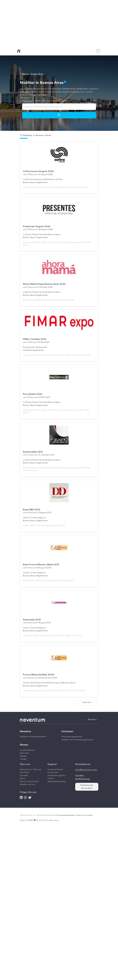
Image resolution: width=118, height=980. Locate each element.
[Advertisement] (59, 23)
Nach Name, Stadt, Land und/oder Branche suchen (47, 101)
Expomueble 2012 (33, 452)
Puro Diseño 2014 (33, 394)
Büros (23, 778)
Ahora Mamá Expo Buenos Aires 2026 (44, 284)
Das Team (25, 772)
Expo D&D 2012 (32, 510)
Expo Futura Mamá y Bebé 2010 (41, 565)
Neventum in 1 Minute (30, 770)
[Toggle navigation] (98, 51)
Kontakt (24, 776)
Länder (23, 759)
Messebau (26, 731)
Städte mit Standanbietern (33, 737)
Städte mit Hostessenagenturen (77, 740)
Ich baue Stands (55, 770)
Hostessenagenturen (72, 737)
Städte (23, 756)
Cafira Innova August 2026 (38, 171)
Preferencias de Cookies (87, 787)
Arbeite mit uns (27, 784)
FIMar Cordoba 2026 (35, 339)
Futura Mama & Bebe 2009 (38, 675)
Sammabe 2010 (32, 620)
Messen (24, 745)
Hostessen (67, 731)
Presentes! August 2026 (37, 226)
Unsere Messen (27, 750)
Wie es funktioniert (29, 782)
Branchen (25, 753)
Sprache (93, 719)
